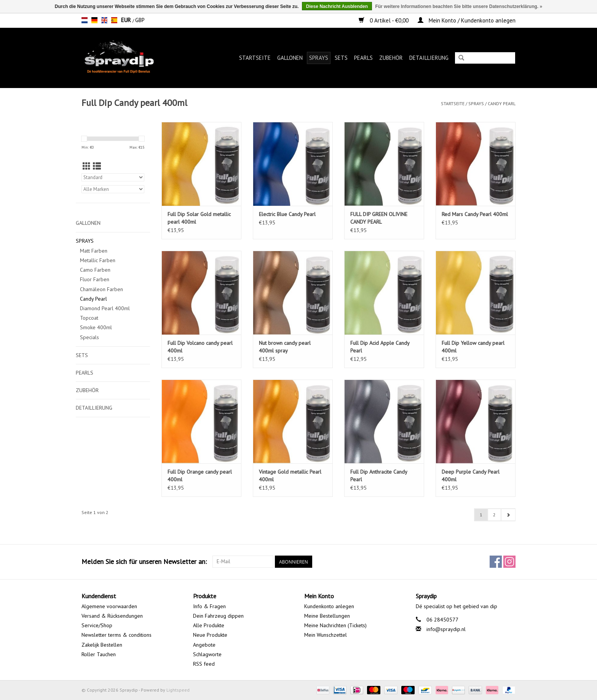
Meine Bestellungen (327, 616)
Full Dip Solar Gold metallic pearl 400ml (199, 218)
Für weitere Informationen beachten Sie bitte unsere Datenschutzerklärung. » (459, 6)
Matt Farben (94, 251)
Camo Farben (95, 270)
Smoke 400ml (96, 327)
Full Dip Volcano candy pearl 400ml (200, 347)
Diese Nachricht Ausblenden (337, 6)
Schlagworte (207, 654)
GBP (140, 20)
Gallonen (290, 58)
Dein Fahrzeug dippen (218, 616)
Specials (89, 337)
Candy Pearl (502, 103)
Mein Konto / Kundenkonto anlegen (467, 20)
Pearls (363, 58)
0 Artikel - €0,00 (384, 20)
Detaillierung (429, 58)
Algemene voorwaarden (109, 606)
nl (85, 20)
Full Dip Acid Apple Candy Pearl (380, 347)
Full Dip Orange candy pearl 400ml (200, 476)
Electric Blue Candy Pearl (287, 214)
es (114, 20)
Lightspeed (178, 690)
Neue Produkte (210, 635)
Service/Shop (97, 625)
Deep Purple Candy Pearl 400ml (471, 476)
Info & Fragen (209, 606)
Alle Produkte (209, 625)
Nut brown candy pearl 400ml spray (285, 347)
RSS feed (204, 664)
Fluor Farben (95, 279)
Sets (341, 58)
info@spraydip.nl (446, 629)
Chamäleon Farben (101, 289)
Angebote (204, 645)
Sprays (319, 58)
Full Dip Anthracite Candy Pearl (379, 476)
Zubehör (391, 58)
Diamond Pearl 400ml (105, 308)
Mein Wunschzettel (326, 635)
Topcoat (89, 318)
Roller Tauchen (99, 654)
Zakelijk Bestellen (102, 645)
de (94, 20)
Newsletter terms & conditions (117, 635)
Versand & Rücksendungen (112, 616)
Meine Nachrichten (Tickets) (335, 625)
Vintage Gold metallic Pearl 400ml (290, 476)
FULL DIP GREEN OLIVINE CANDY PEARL (379, 218)
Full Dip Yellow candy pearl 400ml (473, 347)
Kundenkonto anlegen (329, 606)
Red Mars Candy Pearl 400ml (475, 214)
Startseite (255, 58)
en (104, 20)
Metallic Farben (98, 260)
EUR (127, 20)
